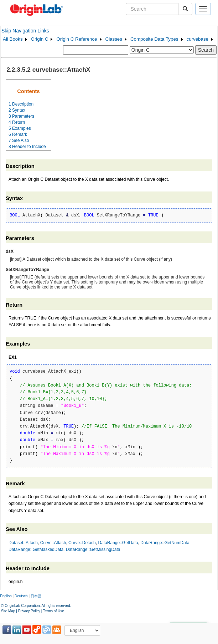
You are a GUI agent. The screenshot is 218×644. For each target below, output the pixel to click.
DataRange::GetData (118, 543)
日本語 (36, 596)
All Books (13, 39)
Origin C (40, 39)
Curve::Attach (53, 543)
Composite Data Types (154, 39)
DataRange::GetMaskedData (36, 550)
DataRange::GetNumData (165, 543)
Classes (114, 39)
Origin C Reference (77, 39)
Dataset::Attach (23, 543)
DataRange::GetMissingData (93, 550)
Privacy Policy (29, 611)
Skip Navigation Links (25, 31)
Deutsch (21, 596)
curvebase (198, 39)
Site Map (8, 611)
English (6, 596)
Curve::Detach (82, 543)
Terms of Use (54, 611)
